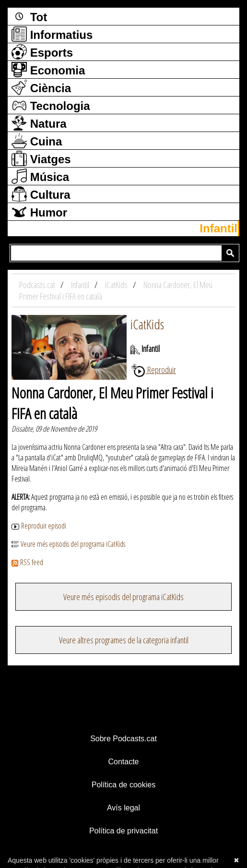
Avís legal (123, 808)
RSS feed (27, 562)
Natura (39, 123)
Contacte (123, 762)
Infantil (218, 228)
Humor (39, 212)
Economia (48, 70)
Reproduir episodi (39, 526)
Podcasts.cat (38, 285)
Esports (42, 52)
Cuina (37, 141)
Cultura (41, 194)
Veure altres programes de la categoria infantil (124, 640)
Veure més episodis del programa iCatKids (68, 544)
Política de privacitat (123, 831)
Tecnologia (51, 105)
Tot (29, 16)
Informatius (52, 34)
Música (40, 176)
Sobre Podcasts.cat (123, 739)
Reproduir (153, 370)
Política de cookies (123, 785)
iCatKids (147, 324)
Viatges (41, 158)
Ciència (41, 87)
